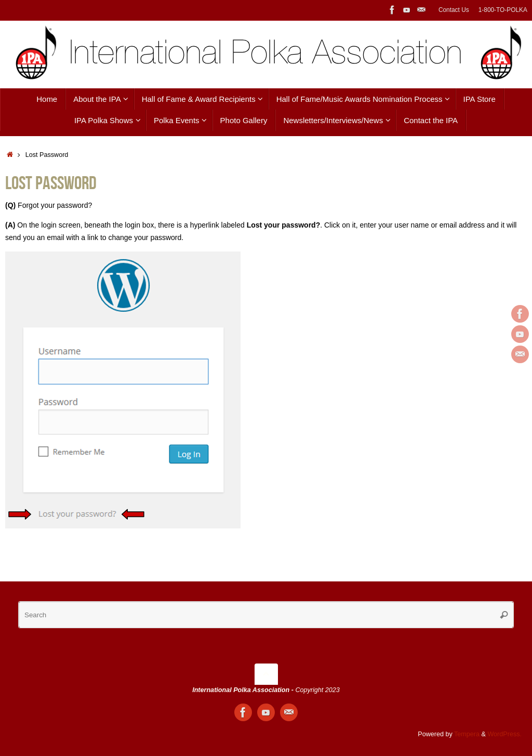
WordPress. (504, 734)
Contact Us (454, 10)
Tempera (467, 734)
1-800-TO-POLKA (503, 10)
